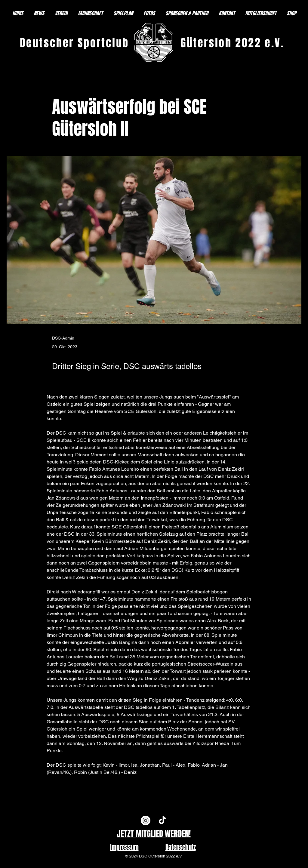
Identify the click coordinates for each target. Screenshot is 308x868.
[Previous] (72, 785)
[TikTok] (162, 820)
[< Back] (72, 87)
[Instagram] (146, 820)
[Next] (242, 785)
